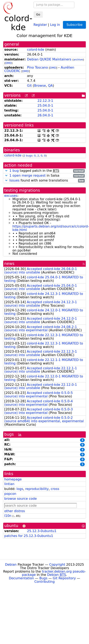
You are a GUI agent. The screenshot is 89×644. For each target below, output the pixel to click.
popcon (10, 494)
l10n (8, 516)
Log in (55, 25)
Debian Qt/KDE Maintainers (49, 59)
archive (78, 60)
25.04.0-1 (45, 106)
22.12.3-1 (45, 101)
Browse (40, 86)
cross (55, 489)
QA (51, 86)
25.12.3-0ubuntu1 (42, 531)
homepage (13, 479)
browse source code (20, 499)
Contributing (45, 582)
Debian (11, 565)
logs (20, 489)
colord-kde (36, 50)
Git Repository (64, 578)
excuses (11, 196)
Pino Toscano (37, 67)
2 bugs (28, 156)
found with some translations (44, 181)
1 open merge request (27, 175)
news (9, 264)
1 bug (14, 171)
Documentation (21, 578)
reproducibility (37, 489)
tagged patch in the (44, 171)
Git (29, 86)
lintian (9, 484)
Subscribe (74, 25)
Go (38, 14)
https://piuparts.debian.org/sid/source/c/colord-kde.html (51, 228)
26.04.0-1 (45, 115)
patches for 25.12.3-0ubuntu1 (29, 536)
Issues (14, 180)
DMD (8, 63)
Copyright (57, 565)
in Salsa (44, 176)
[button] (6, 171)
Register (40, 25)
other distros (15, 511)
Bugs (43, 578)
